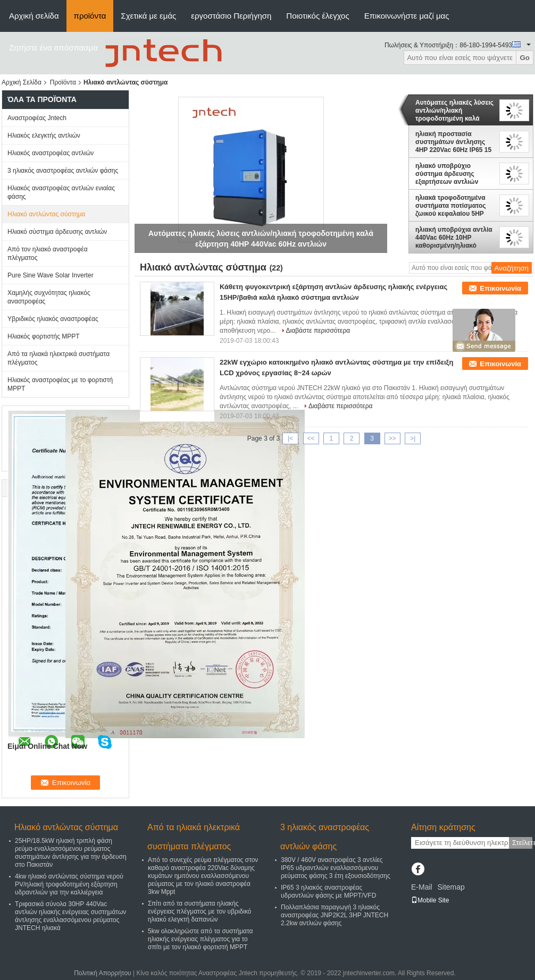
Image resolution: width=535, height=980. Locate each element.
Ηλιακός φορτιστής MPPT (44, 336)
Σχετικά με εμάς (148, 16)
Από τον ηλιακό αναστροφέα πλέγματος (48, 254)
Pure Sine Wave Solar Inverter (51, 275)
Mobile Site (430, 900)
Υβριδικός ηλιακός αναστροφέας (53, 319)
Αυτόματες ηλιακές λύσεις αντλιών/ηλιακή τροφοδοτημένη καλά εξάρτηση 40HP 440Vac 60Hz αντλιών (454, 111)
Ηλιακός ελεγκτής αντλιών (44, 136)
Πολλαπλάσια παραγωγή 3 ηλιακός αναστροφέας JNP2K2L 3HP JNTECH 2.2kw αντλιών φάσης (335, 915)
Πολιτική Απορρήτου (102, 973)
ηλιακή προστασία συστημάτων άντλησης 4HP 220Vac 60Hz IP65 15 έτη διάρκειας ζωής (453, 142)
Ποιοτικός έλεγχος (317, 16)
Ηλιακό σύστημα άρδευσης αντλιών (57, 232)
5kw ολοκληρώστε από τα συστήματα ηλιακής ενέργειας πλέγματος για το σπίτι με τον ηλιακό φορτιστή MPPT (200, 939)
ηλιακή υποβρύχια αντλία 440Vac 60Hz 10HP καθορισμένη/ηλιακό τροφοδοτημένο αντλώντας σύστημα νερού (454, 238)
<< (311, 438)
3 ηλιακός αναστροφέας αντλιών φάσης (63, 171)
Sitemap (451, 887)
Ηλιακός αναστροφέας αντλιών (51, 153)
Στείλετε (522, 843)
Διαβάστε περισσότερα (318, 331)
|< (290, 438)
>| (413, 438)
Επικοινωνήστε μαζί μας (407, 16)
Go (525, 58)
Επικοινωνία (500, 288)
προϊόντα (90, 16)
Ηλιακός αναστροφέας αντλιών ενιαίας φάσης (61, 192)
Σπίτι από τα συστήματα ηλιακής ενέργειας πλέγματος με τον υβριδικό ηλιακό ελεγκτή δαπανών (199, 911)
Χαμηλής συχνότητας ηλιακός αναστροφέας (49, 297)
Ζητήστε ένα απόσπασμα (53, 48)
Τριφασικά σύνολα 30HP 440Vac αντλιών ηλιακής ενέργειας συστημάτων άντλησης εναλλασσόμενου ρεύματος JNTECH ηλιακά (70, 916)
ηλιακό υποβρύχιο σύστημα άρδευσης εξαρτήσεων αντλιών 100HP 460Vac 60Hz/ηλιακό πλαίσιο (447, 174)
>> (392, 438)
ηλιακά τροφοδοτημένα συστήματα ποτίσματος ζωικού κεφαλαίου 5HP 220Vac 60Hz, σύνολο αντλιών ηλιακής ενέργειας (451, 206)
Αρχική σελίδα (34, 16)
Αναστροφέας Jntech (37, 118)
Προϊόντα (63, 82)
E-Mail (422, 887)
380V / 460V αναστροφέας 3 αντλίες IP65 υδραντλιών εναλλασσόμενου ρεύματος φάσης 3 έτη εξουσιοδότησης (336, 868)
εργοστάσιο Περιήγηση (231, 16)
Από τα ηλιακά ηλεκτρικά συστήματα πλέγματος (58, 358)
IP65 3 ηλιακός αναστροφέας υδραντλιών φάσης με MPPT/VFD (328, 892)
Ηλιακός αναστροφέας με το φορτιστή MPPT (60, 384)
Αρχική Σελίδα (22, 82)
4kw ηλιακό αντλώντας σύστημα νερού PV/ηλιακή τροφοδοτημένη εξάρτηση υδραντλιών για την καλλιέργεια (69, 884)
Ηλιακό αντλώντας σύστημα (46, 214)
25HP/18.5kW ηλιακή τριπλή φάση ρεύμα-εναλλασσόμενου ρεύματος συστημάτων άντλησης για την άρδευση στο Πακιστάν (71, 853)
